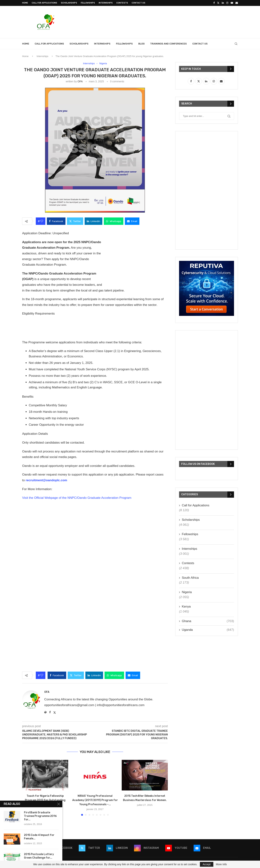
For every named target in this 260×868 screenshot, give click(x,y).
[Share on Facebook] (56, 221)
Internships (106, 3)
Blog (141, 44)
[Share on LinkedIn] (93, 221)
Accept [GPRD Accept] (207, 864)
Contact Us (138, 3)
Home (25, 3)
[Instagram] (227, 3)
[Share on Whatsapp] (114, 221)
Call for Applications (44, 3)
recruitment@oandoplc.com (46, 480)
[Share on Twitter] (75, 221)
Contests (122, 3)
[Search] (236, 44)
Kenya (186, 607)
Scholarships (69, 3)
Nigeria (187, 592)
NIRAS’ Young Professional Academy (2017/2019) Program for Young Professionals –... (95, 800)
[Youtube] (232, 3)
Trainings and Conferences (168, 44)
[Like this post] (42, 221)
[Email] (237, 3)
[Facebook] (214, 3)
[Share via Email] (132, 221)
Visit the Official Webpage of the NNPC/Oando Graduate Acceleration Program (77, 498)
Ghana (208, 621)
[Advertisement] (171, 22)
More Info (221, 864)
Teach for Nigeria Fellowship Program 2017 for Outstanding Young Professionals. (45, 800)
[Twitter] (218, 3)
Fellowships (88, 3)
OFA (80, 81)
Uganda (208, 630)
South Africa (190, 578)
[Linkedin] (223, 3)
